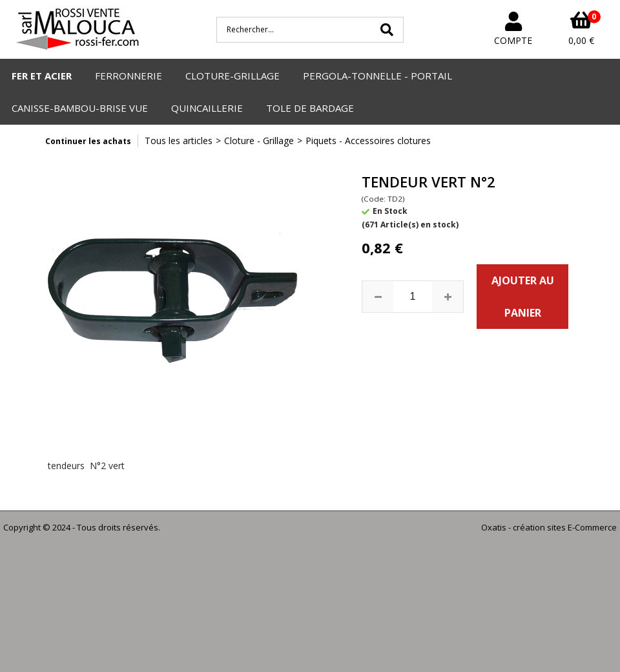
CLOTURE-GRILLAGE (232, 76)
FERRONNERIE (129, 76)
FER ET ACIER (42, 76)
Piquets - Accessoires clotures (368, 141)
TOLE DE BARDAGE (310, 108)
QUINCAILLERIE (207, 108)
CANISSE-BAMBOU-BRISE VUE (80, 108)
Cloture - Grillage (259, 141)
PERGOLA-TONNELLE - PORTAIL (377, 76)
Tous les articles (179, 141)
